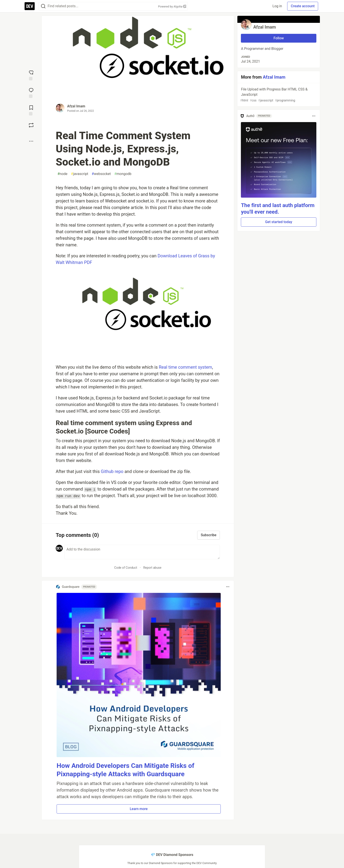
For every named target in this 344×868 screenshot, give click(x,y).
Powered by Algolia (172, 6)
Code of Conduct (126, 568)
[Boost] (31, 125)
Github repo (112, 471)
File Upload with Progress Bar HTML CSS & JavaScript (278, 95)
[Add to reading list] (31, 110)
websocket (101, 174)
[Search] (43, 6)
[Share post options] (31, 141)
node (62, 174)
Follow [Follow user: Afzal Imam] (279, 38)
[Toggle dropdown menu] (228, 587)
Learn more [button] (139, 809)
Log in (277, 6)
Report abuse (152, 568)
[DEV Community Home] (30, 6)
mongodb (123, 174)
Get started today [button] (279, 222)
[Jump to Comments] (31, 92)
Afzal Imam (76, 106)
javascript (80, 174)
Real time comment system (185, 367)
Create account (303, 6)
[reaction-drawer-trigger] (31, 75)
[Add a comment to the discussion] (142, 552)
